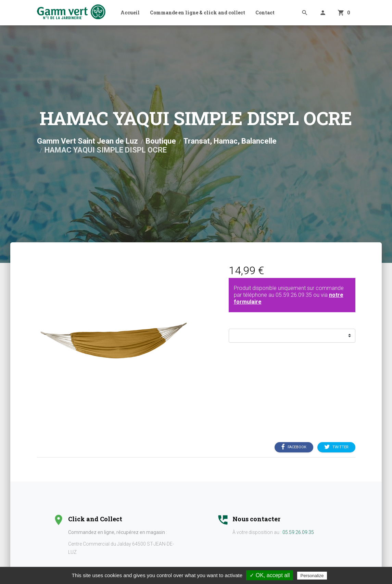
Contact (265, 13)
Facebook (294, 447)
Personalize (312, 576)
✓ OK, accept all (270, 575)
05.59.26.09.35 (294, 295)
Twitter (336, 447)
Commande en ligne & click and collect (198, 13)
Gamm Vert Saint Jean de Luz (87, 141)
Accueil (130, 13)
